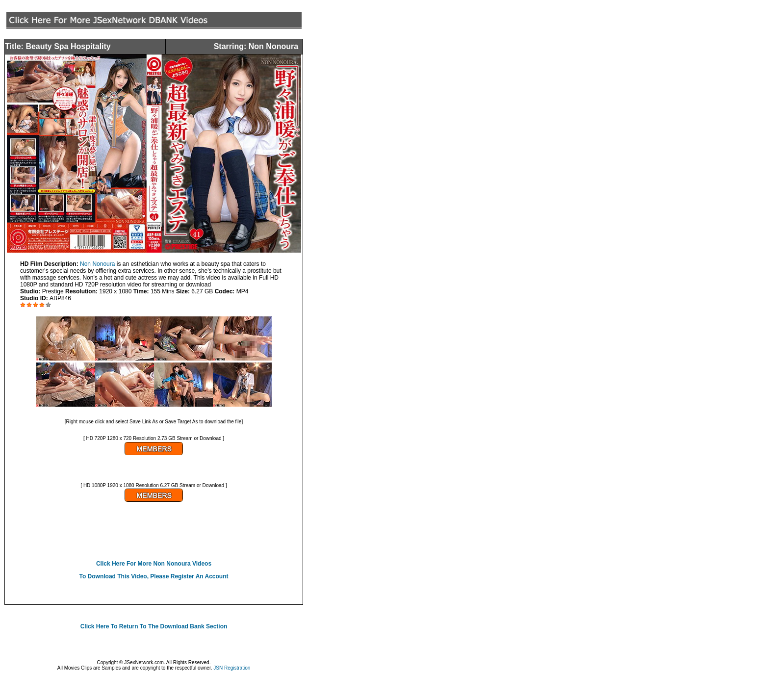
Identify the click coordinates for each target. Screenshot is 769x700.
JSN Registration (232, 668)
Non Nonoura (97, 264)
